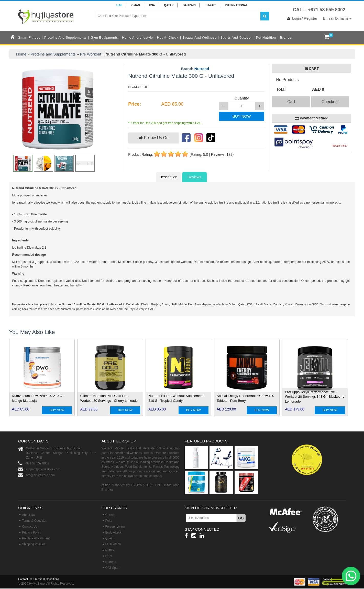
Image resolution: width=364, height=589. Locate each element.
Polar (109, 521)
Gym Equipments (104, 37)
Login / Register (301, 18)
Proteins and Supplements (65, 37)
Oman (136, 5)
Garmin (110, 515)
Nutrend (202, 69)
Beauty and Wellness (200, 37)
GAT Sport (112, 568)
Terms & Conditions (47, 579)
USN (108, 556)
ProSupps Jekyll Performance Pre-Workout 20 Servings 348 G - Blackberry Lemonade (315, 397)
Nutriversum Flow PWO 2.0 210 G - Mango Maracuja (38, 398)
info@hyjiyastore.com (40, 475)
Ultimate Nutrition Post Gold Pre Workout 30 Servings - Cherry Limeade (109, 398)
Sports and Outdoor (236, 37)
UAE (119, 5)
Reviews (195, 177)
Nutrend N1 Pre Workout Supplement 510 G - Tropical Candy (176, 398)
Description (168, 177)
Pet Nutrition (266, 37)
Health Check (168, 37)
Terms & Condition (35, 521)
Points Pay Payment (36, 538)
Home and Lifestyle (137, 37)
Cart (291, 102)
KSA (152, 5)
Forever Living (115, 527)
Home (21, 54)
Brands (286, 37)
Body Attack (113, 532)
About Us (28, 515)
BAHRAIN (189, 5)
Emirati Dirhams (337, 18)
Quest (109, 538)
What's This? (340, 146)
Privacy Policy (32, 532)
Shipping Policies (34, 544)
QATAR (169, 5)
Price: (135, 104)
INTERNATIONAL (236, 5)
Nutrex (110, 550)
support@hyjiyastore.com (43, 469)
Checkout (330, 102)
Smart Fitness (29, 37)
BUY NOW (242, 116)
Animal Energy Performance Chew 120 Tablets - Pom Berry (245, 398)
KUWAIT (210, 5)
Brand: (195, 69)
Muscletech (113, 544)
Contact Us (30, 527)
